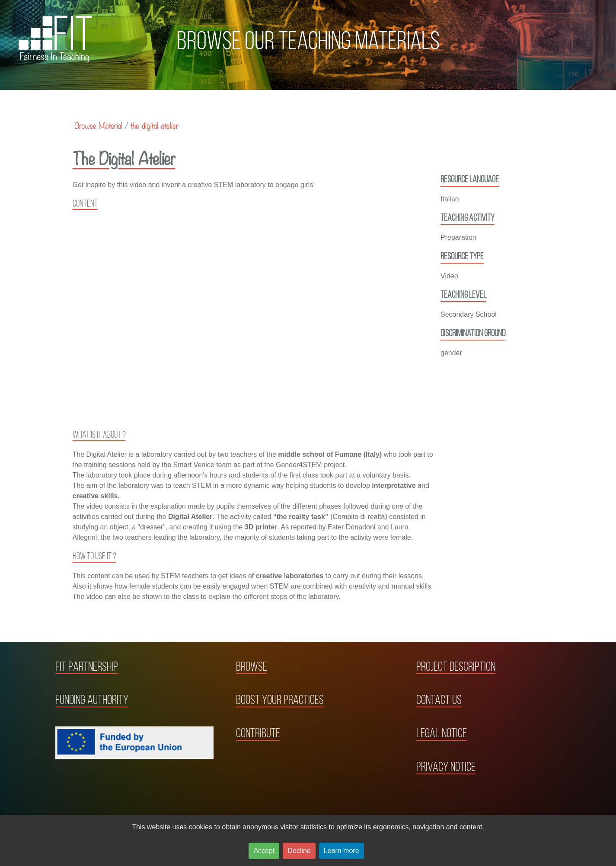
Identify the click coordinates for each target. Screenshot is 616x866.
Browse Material (98, 125)
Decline (299, 851)
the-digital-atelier (154, 125)
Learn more (342, 851)
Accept (264, 851)
